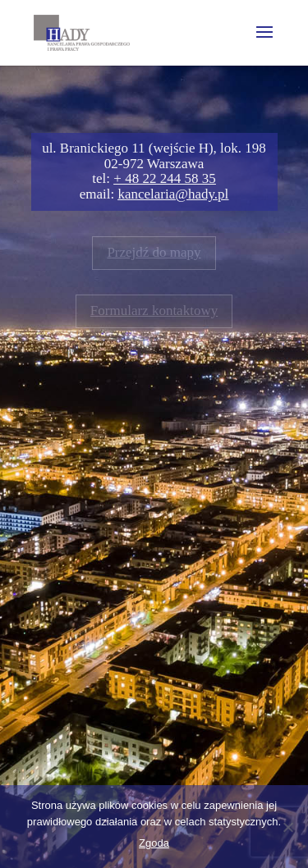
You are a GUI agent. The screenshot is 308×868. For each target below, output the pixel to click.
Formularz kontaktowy (154, 311)
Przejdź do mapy (154, 252)
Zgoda (154, 843)
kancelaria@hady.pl (173, 194)
